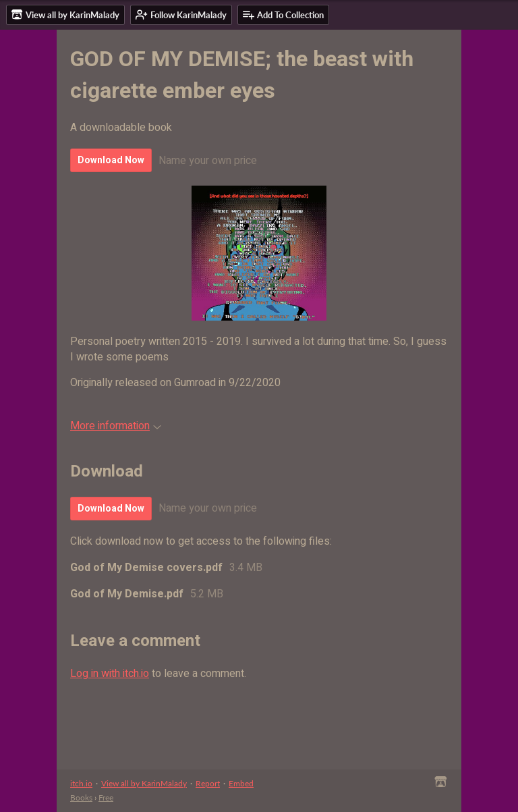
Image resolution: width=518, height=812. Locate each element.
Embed (241, 783)
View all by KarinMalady (144, 783)
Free (106, 797)
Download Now (111, 160)
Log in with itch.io (110, 674)
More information (116, 426)
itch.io (81, 783)
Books (81, 797)
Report (208, 783)
